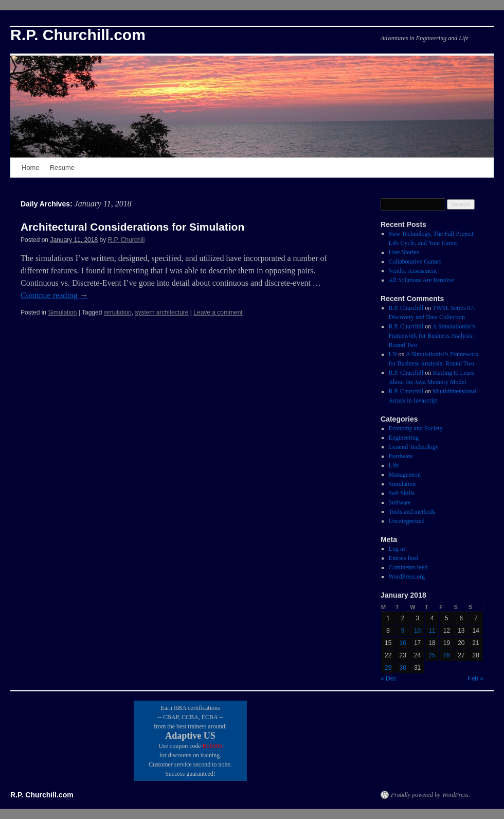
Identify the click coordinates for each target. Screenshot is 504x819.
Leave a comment (218, 312)
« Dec (389, 678)
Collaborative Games (415, 262)
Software (400, 502)
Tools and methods (412, 512)
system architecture (161, 312)
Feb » (475, 678)
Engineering (404, 438)
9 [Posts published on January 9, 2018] (403, 631)
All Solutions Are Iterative (421, 280)
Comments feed (408, 567)
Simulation (62, 312)
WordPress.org (407, 577)
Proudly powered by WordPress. (430, 795)
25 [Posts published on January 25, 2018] (432, 655)
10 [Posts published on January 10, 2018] (417, 631)
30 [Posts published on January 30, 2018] (402, 668)
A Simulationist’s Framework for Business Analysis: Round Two (432, 336)
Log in (397, 549)
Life (394, 465)
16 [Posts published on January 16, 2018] (402, 643)
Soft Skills (402, 493)
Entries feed (404, 558)
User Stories (404, 252)
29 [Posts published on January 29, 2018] (388, 668)
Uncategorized (407, 521)
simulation (118, 312)
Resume (62, 168)
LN (393, 354)
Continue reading (54, 295)
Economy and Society (416, 428)
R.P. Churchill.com (78, 35)
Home (31, 168)
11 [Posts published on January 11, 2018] (432, 631)
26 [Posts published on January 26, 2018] (447, 655)
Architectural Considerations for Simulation (132, 227)
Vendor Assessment (413, 271)
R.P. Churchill (127, 240)
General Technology (414, 447)
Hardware (401, 456)
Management (405, 475)
